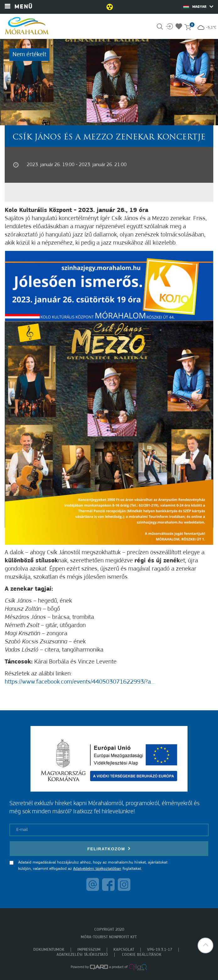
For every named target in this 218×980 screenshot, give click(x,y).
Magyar (198, 7)
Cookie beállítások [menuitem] (142, 955)
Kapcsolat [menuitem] (124, 950)
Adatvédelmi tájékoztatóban (97, 869)
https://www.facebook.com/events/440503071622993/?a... (80, 682)
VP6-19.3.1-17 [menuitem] (160, 950)
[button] (205, 945)
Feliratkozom (109, 849)
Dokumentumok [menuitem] (49, 950)
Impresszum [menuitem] (89, 950)
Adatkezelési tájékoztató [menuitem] (82, 955)
